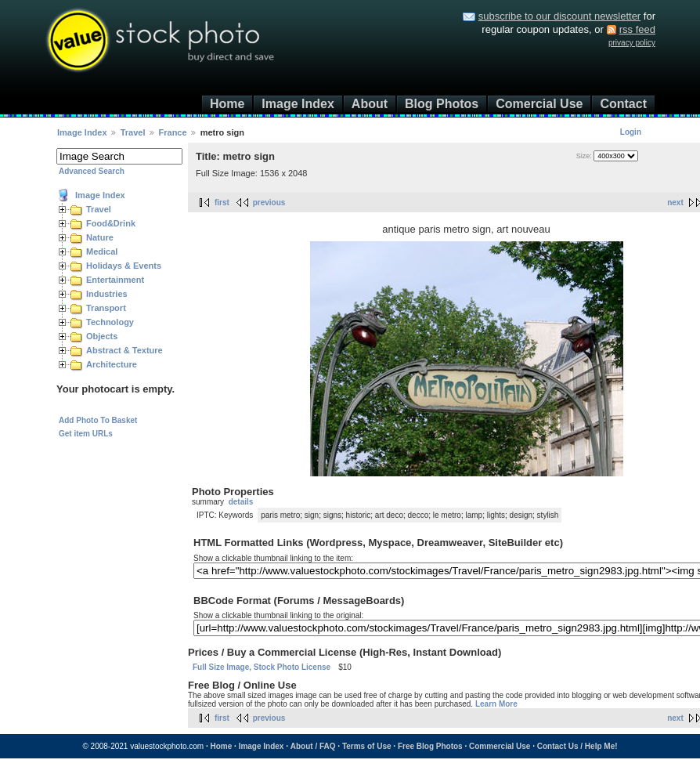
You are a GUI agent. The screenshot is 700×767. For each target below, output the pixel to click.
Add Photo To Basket (98, 420)
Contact (623, 104)
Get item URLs (86, 434)
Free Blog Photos (430, 746)
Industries (107, 294)
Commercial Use (500, 746)
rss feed (637, 29)
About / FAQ (313, 746)
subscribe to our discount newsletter (559, 16)
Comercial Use (539, 104)
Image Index (298, 104)
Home (227, 104)
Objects (102, 336)
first (222, 203)
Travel (133, 132)
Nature (100, 237)
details (241, 502)
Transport (106, 308)
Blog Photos (442, 104)
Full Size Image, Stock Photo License (262, 667)
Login (631, 132)
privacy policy (632, 43)
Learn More (496, 704)
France (173, 132)
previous (269, 203)
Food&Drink (111, 223)
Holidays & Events (124, 266)
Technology (110, 322)
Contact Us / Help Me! (577, 746)
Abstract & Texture (124, 350)
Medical (102, 251)
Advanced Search (92, 171)
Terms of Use (367, 746)
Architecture (112, 364)
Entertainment (115, 280)
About (370, 104)
